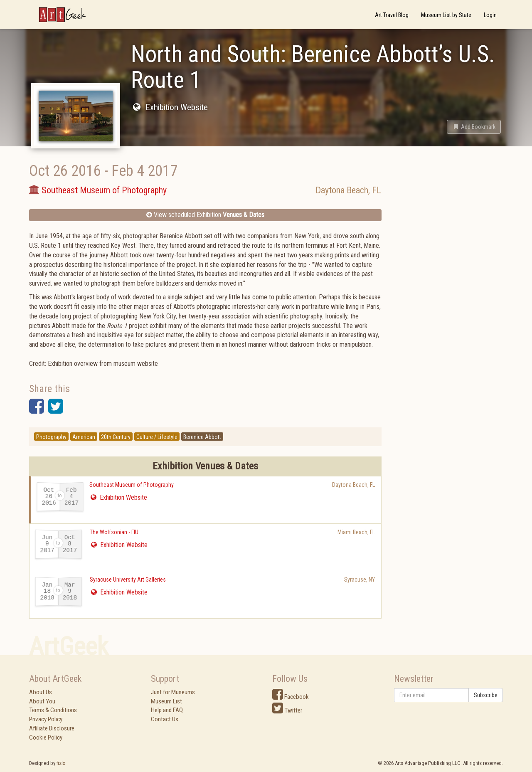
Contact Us (165, 719)
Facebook (291, 697)
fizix (61, 763)
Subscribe (486, 695)
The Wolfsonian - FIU (114, 532)
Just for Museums (173, 692)
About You (42, 701)
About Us (41, 692)
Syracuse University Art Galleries (128, 580)
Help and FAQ (167, 710)
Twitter (287, 710)
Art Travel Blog (392, 15)
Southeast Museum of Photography (132, 485)
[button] (474, 127)
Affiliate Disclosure (52, 728)
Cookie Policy (46, 737)
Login (490, 15)
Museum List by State (446, 15)
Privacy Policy (46, 719)
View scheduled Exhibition (205, 215)
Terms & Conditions (53, 710)
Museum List (166, 701)
